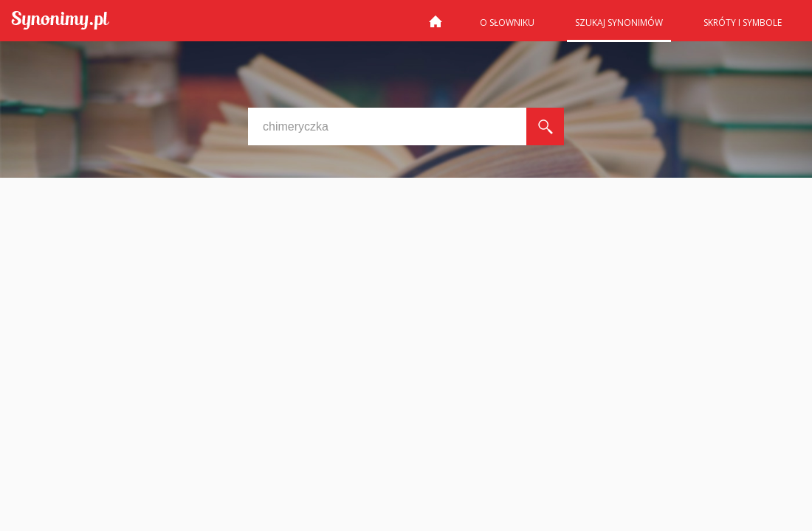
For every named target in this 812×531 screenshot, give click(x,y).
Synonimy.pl (60, 21)
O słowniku (507, 22)
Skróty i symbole (743, 22)
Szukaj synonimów (619, 22)
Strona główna (436, 27)
